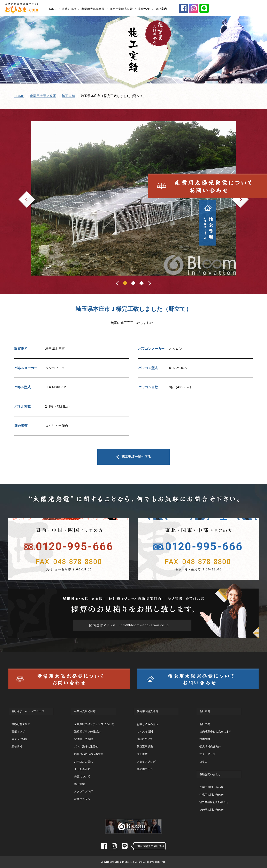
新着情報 (17, 747)
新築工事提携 (145, 747)
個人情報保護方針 (210, 747)
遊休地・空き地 (83, 739)
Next (235, 194)
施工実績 (68, 96)
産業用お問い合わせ (211, 787)
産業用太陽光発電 (93, 9)
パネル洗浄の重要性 (86, 747)
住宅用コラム (145, 769)
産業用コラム (82, 799)
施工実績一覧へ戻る (134, 457)
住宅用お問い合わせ (211, 795)
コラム (203, 762)
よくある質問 (82, 769)
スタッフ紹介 (20, 739)
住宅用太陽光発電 (121, 9)
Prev (21, 194)
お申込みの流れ (83, 762)
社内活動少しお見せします (215, 732)
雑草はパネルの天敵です (89, 754)
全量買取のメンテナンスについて (94, 724)
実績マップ (18, 732)
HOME (52, 9)
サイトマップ (207, 754)
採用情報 (205, 739)
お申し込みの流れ (147, 724)
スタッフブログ (83, 791)
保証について (82, 776)
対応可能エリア (21, 724)
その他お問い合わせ (211, 810)
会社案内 (161, 9)
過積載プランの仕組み (87, 732)
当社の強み (69, 9)
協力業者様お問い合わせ (214, 802)
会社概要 (205, 724)
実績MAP (144, 9)
